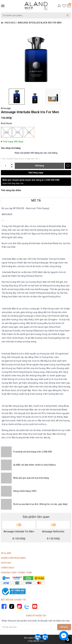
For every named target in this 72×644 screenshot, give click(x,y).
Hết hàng (40, 166)
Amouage (6, 108)
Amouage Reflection (53, 532)
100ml (6, 132)
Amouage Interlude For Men (19, 532)
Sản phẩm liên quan (36, 517)
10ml (18, 132)
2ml (29, 132)
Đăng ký (64, 627)
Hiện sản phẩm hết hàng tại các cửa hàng (36, 153)
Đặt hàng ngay (36, 173)
